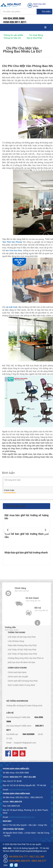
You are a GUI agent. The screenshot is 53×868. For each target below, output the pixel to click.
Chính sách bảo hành (17, 672)
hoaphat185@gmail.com (25, 743)
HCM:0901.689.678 (19, 861)
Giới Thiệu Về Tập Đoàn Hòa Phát (22, 654)
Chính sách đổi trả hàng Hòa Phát (23, 681)
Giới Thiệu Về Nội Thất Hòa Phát (22, 650)
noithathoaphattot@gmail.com (21, 817)
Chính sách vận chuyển (18, 677)
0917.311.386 (37, 857)
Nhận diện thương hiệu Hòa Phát (22, 645)
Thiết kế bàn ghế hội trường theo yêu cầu (26, 535)
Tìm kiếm (44, 12)
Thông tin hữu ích (12, 38)
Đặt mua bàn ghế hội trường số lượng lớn (26, 517)
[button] (8, 530)
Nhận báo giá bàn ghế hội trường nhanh (26, 552)
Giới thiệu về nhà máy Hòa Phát (22, 637)
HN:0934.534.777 (18, 857)
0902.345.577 (39, 861)
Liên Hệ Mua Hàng (16, 641)
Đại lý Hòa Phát (34, 38)
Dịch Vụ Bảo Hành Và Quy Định (21, 685)
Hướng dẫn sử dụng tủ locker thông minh (24, 705)
